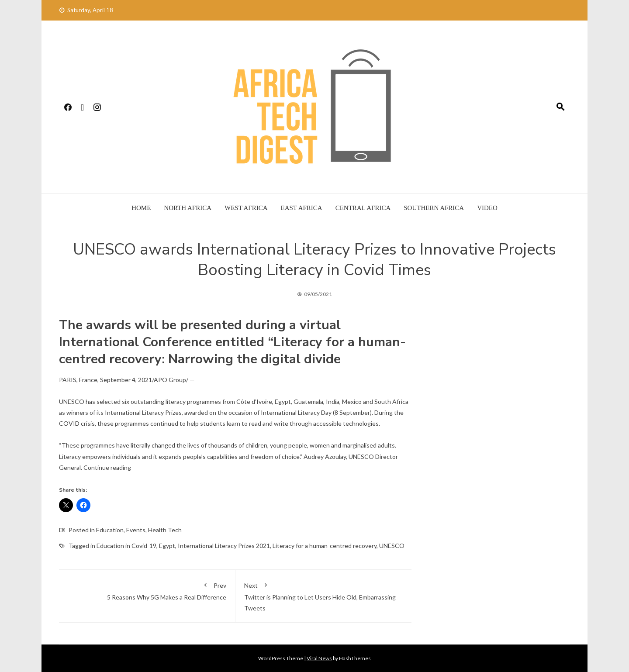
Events (136, 530)
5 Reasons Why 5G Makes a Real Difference (147, 590)
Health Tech (165, 530)
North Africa (188, 208)
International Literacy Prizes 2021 (224, 546)
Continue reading (107, 467)
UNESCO (392, 546)
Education (110, 530)
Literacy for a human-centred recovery (325, 546)
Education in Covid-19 (126, 546)
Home (141, 208)
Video (487, 208)
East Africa (302, 208)
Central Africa (363, 208)
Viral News (319, 658)
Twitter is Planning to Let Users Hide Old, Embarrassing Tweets (324, 595)
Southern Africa (434, 208)
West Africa (246, 208)
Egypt (167, 546)
